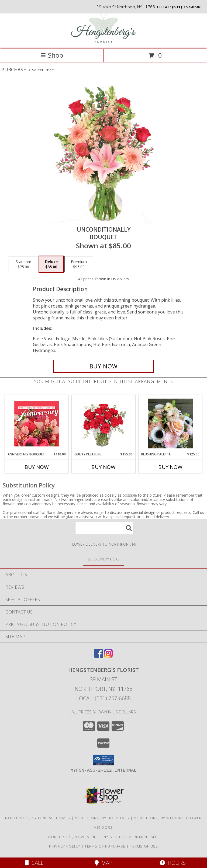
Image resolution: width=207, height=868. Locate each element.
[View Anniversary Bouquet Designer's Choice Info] (37, 423)
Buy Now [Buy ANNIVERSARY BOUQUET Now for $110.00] (37, 467)
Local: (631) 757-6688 (103, 698)
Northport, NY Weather (74, 837)
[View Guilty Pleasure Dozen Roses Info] (104, 423)
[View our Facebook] (99, 656)
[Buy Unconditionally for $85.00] (103, 366)
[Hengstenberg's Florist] (103, 41)
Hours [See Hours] (173, 863)
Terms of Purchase (105, 846)
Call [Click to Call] (34, 863)
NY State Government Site (131, 837)
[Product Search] (104, 528)
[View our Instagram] (108, 656)
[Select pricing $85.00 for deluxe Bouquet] (51, 264)
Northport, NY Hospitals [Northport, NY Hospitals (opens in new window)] (102, 818)
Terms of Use (144, 846)
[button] (104, 760)
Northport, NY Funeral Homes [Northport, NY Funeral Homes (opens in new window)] (38, 818)
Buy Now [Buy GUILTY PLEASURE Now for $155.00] (103, 467)
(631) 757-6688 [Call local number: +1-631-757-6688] (187, 7)
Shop (52, 55)
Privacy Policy (65, 846)
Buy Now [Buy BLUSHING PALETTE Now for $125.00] (170, 467)
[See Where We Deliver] (103, 559)
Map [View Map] (103, 863)
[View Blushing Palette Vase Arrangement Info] (170, 423)
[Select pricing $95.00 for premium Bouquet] (79, 264)
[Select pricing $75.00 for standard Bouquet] (23, 264)
